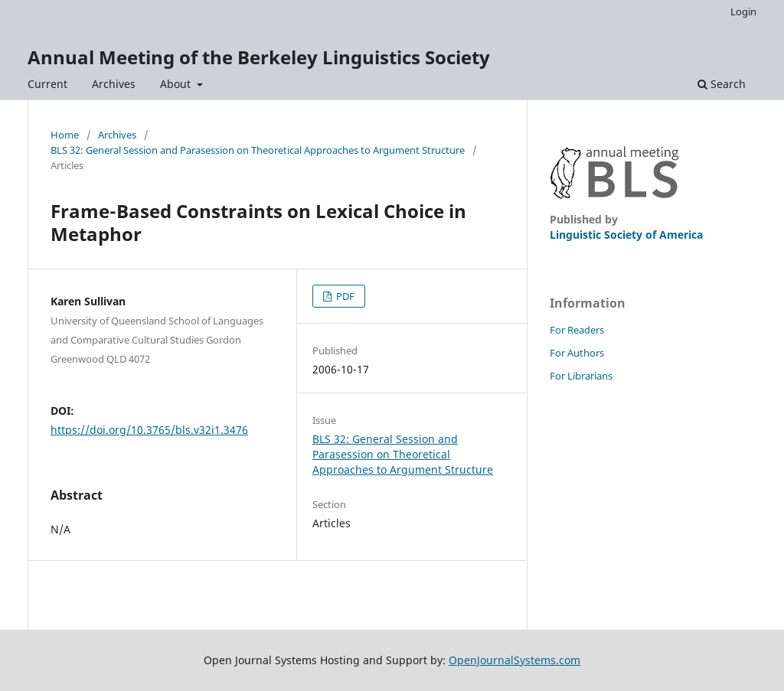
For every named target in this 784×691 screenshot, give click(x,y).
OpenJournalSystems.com (514, 660)
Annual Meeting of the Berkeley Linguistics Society (259, 57)
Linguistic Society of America (626, 235)
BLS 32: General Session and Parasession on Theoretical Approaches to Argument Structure (258, 150)
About (177, 84)
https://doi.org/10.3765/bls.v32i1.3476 (149, 430)
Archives (114, 84)
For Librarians (581, 376)
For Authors (577, 353)
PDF (344, 296)
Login (743, 11)
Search (722, 84)
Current (47, 84)
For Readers (577, 330)
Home (65, 135)
